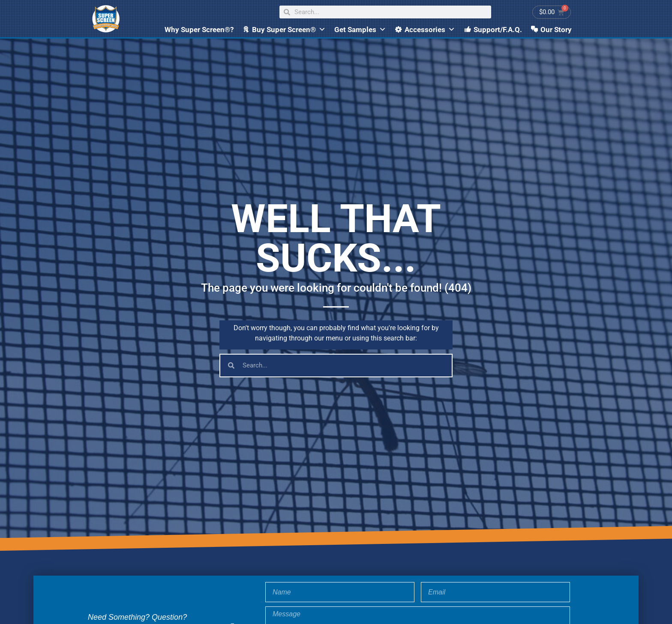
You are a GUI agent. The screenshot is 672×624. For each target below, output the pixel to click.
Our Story (556, 30)
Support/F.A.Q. (498, 30)
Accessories (430, 30)
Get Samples (360, 30)
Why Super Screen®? (199, 30)
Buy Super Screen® (289, 30)
